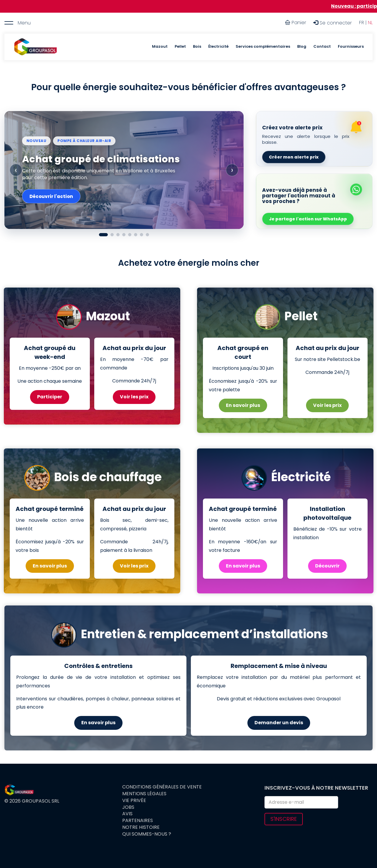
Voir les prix (134, 397)
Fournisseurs (351, 46)
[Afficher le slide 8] (147, 235)
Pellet (180, 46)
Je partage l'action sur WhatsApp (308, 219)
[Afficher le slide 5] (130, 235)
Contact (322, 46)
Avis (127, 814)
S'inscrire (284, 819)
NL (370, 23)
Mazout (160, 46)
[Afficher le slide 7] (142, 235)
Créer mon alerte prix (294, 157)
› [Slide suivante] (232, 170)
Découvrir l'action (51, 196)
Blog (302, 46)
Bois (197, 46)
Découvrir (327, 566)
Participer (50, 397)
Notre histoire (141, 827)
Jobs (128, 807)
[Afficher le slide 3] (118, 235)
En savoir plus (243, 405)
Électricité (218, 46)
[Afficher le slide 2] (112, 235)
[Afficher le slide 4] (124, 235)
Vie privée (134, 801)
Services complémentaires (263, 46)
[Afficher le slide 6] (136, 235)
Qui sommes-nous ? (147, 834)
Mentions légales (144, 794)
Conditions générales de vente (162, 787)
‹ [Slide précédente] (16, 170)
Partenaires (138, 821)
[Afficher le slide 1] (103, 235)
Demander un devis (279, 723)
